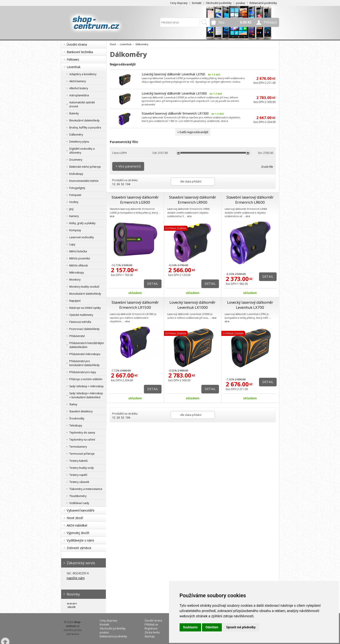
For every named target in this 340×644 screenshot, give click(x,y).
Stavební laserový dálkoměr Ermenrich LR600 (250, 200)
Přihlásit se (151, 624)
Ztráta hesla (152, 632)
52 (123, 184)
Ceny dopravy (179, 3)
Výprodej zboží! (78, 533)
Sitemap (150, 636)
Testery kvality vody (82, 468)
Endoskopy (76, 174)
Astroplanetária (79, 95)
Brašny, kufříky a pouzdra (85, 127)
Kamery (74, 216)
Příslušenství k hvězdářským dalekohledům (87, 345)
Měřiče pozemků (80, 258)
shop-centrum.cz (74, 624)
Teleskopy (76, 425)
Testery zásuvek (79, 482)
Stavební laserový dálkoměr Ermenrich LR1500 (175, 113)
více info (72, 607)
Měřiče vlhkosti (79, 265)
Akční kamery (78, 81)
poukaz (241, 3)
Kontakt (197, 3)
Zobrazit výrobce (79, 548)
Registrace (151, 628)
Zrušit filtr (267, 167)
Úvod (113, 44)
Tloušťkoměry (78, 496)
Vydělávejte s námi (80, 540)
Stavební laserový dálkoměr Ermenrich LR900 (193, 200)
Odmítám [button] (212, 627)
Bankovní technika (80, 52)
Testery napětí (78, 475)
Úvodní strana (77, 44)
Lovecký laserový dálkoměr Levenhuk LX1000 (174, 93)
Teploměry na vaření (82, 440)
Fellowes (73, 59)
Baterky (74, 113)
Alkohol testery (79, 88)
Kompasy (75, 230)
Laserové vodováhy (82, 237)
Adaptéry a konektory (83, 74)
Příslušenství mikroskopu (85, 354)
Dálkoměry (76, 135)
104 (128, 184)
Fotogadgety (77, 188)
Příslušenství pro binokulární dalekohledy (84, 363)
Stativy (73, 404)
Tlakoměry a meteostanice (86, 489)
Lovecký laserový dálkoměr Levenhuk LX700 (173, 74)
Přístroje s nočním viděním (86, 379)
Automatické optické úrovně (82, 104)
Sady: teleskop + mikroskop (86, 386)
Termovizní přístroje (82, 454)
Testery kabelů (78, 461)
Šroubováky (77, 418)
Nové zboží (75, 518)
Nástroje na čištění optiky (85, 308)
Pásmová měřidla (80, 322)
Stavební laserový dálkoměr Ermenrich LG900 (135, 200)
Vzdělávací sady (79, 503)
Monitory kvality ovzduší (84, 287)
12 (114, 184)
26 (118, 184)
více (112, 216)
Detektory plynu (79, 142)
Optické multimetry (81, 315)
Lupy (72, 244)
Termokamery (78, 447)
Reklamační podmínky (263, 3)
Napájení (75, 301)
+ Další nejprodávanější (193, 132)
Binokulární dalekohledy (84, 120)
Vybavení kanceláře (81, 510)
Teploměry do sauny (82, 433)
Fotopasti (75, 195)
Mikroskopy (77, 273)
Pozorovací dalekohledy (84, 329)
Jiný (71, 209)
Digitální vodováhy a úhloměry (82, 151)
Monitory (75, 280)
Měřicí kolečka (78, 251)
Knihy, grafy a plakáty (82, 223)
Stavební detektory (81, 411)
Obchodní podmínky (219, 3)
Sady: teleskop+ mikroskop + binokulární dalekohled (86, 395)
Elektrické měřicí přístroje (85, 167)
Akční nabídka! (77, 525)
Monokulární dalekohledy (85, 294)
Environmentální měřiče (84, 181)
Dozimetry (76, 160)
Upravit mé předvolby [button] (241, 627)
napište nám (76, 578)
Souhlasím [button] (190, 627)
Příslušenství (77, 336)
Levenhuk (74, 67)
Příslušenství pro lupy (83, 372)
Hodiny (74, 202)
